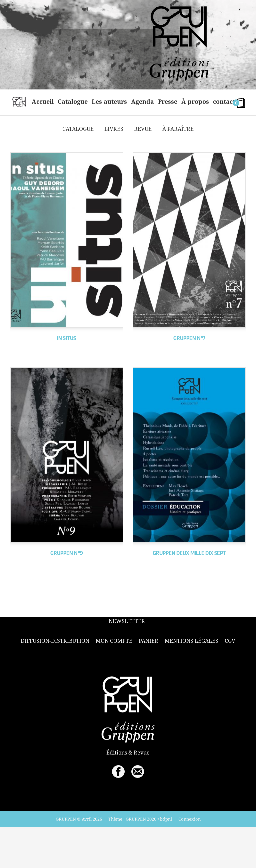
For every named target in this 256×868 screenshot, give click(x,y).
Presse (168, 101)
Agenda (142, 101)
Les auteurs (109, 101)
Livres (114, 129)
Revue (143, 129)
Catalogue (73, 101)
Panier (148, 641)
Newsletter (127, 621)
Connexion (189, 819)
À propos (195, 101)
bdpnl (166, 819)
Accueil (43, 101)
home (19, 101)
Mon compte (114, 641)
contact (224, 101)
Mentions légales (191, 641)
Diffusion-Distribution (55, 641)
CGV (230, 641)
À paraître (178, 129)
